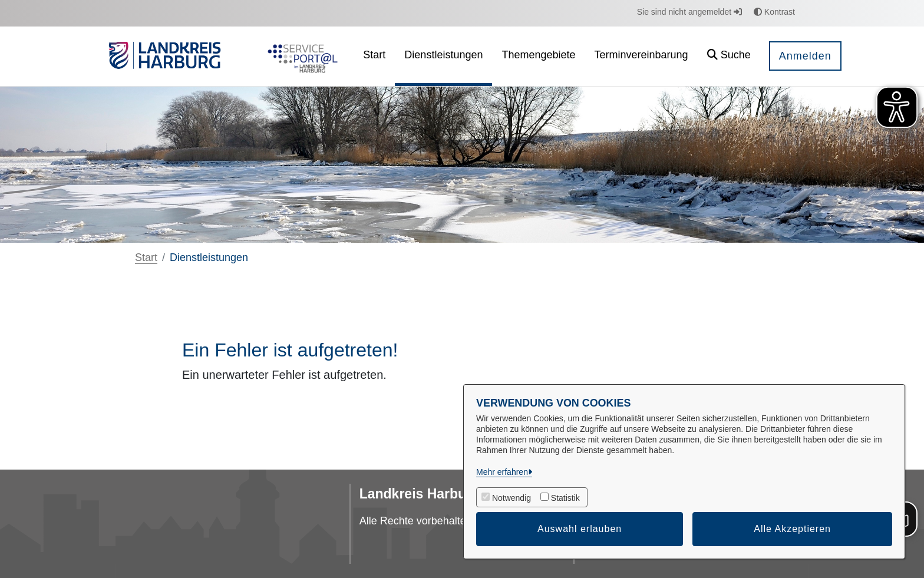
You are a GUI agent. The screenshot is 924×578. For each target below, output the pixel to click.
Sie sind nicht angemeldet (689, 12)
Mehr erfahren (502, 472)
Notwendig (511, 498)
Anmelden (805, 56)
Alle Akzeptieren (792, 529)
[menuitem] (374, 56)
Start (146, 257)
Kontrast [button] (774, 12)
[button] (729, 56)
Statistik (565, 498)
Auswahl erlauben (580, 529)
